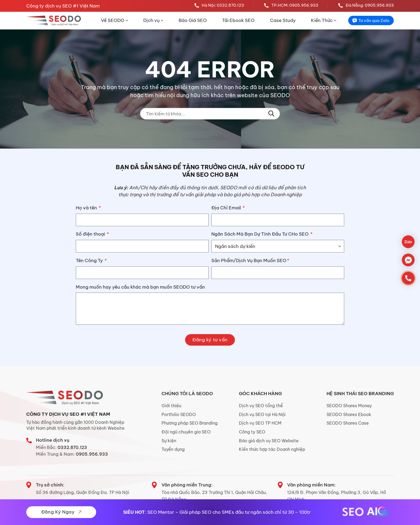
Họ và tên (88, 208)
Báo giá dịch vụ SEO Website (269, 441)
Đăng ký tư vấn (210, 340)
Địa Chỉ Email (228, 208)
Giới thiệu (171, 406)
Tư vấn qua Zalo (371, 20)
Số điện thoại (92, 234)
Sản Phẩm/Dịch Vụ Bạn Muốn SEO (250, 260)
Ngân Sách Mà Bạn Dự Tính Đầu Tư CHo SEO (262, 234)
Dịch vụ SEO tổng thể (261, 406)
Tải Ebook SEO (238, 20)
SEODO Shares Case (348, 423)
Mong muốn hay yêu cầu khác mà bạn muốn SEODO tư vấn (140, 287)
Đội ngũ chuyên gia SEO (186, 432)
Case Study (283, 20)
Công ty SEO (252, 432)
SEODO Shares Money (349, 406)
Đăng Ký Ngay (61, 512)
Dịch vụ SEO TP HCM (260, 423)
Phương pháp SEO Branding (190, 423)
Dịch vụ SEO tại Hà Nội (262, 414)
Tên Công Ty (91, 260)
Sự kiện (169, 441)
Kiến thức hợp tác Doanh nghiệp (272, 449)
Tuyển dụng (173, 449)
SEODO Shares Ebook (349, 414)
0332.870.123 (72, 447)
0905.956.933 (92, 454)
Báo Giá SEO (193, 20)
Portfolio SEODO (179, 414)
